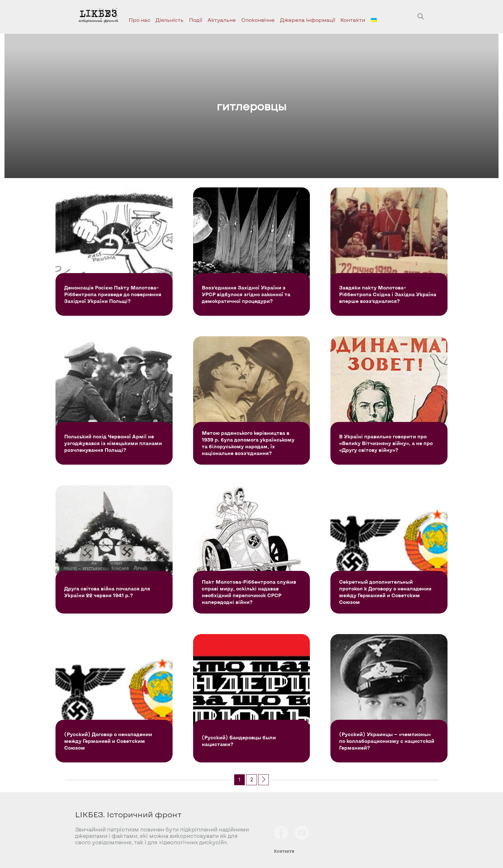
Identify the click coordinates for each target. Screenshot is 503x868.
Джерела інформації (308, 20)
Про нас (140, 20)
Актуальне (222, 20)
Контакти (353, 20)
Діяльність (170, 20)
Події (196, 20)
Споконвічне (258, 20)
